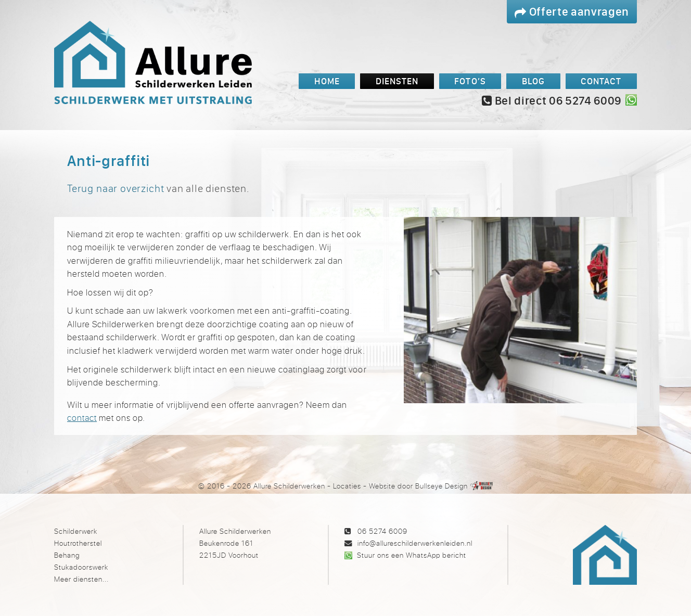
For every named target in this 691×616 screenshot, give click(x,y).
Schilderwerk (76, 531)
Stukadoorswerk (81, 567)
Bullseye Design (442, 486)
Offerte (572, 11)
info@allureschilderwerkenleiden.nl (415, 543)
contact (82, 418)
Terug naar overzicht (116, 188)
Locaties (347, 486)
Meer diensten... (81, 579)
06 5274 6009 (382, 531)
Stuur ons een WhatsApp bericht (411, 555)
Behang (67, 555)
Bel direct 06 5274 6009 (552, 100)
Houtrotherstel (78, 543)
